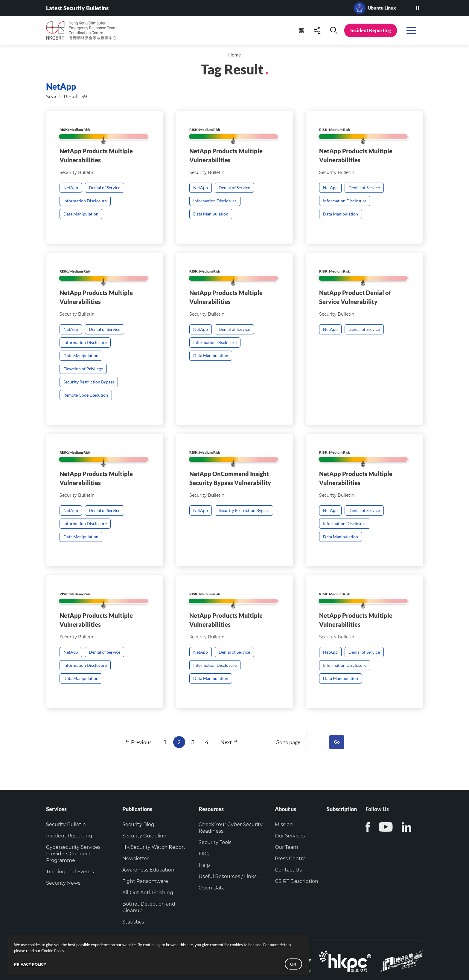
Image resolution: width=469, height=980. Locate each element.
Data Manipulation (81, 214)
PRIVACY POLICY (39, 958)
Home (234, 55)
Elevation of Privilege (83, 398)
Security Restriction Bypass (89, 412)
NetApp (71, 188)
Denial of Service (105, 188)
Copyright (150, 954)
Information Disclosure (85, 201)
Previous (137, 742)
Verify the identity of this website (203, 954)
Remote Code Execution (86, 425)
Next (227, 742)
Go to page (286, 742)
